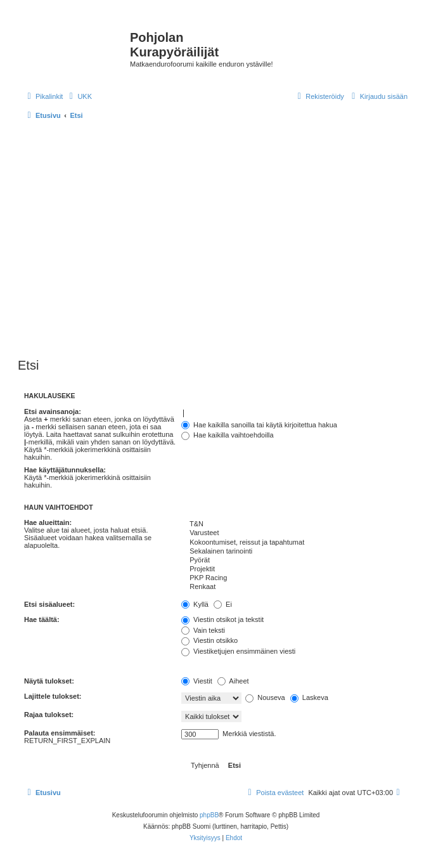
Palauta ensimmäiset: (60, 733)
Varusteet (294, 533)
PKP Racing (294, 578)
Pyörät (294, 560)
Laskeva (309, 697)
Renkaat (294, 587)
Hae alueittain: (48, 522)
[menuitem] (79, 96)
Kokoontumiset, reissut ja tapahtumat (294, 543)
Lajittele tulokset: (53, 696)
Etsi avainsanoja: (53, 411)
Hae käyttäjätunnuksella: (65, 470)
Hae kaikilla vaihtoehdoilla (228, 435)
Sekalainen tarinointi (294, 552)
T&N (294, 524)
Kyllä (195, 604)
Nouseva (265, 697)
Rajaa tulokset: (49, 715)
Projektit (294, 569)
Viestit (197, 681)
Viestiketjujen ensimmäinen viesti (238, 651)
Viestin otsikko (209, 640)
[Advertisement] (119, 240)
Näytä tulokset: (49, 681)
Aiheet (233, 681)
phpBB (209, 815)
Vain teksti (203, 630)
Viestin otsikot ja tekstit (222, 619)
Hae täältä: (42, 619)
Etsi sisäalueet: (49, 604)
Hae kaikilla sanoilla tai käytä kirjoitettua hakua (259, 425)
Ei (223, 604)
